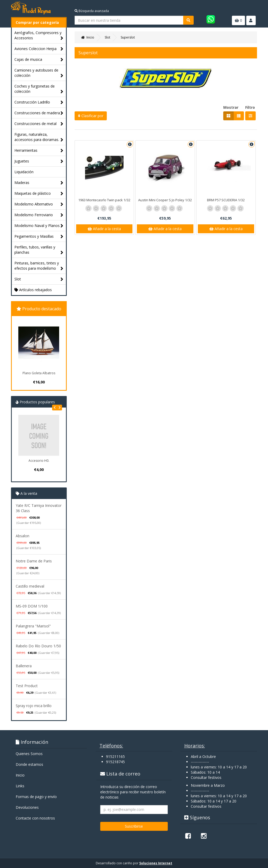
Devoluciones (27, 807)
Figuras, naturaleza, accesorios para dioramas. (39, 137)
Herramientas (39, 151)
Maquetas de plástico (39, 194)
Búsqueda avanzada (92, 11)
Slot (39, 279)
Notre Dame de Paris (34, 561)
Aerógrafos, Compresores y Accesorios (39, 36)
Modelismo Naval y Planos (39, 226)
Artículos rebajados (33, 290)
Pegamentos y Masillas (39, 237)
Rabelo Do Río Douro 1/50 (38, 646)
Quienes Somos (29, 754)
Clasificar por (91, 116)
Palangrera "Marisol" (33, 626)
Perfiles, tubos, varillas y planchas (39, 250)
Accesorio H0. (39, 461)
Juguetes (39, 161)
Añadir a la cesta (104, 229)
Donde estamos (29, 764)
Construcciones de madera (39, 113)
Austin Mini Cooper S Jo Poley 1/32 (165, 200)
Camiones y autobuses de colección (39, 73)
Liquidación (24, 172)
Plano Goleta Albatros (39, 373)
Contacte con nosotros (35, 818)
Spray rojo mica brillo (34, 706)
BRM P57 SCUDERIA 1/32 (226, 200)
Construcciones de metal (39, 124)
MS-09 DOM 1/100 (32, 606)
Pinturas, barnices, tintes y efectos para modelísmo (39, 266)
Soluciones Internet (156, 863)
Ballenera (24, 666)
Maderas (39, 183)
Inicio (20, 775)
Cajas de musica (39, 60)
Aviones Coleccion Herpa (39, 49)
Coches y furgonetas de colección (39, 89)
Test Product (27, 686)
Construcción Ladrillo (39, 102)
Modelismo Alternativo (39, 204)
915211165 (115, 756)
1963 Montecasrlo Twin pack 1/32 (104, 200)
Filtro (250, 107)
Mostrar (231, 107)
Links (20, 786)
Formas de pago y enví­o (36, 797)
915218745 (115, 762)
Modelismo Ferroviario (39, 215)
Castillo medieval (30, 586)
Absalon (23, 536)
